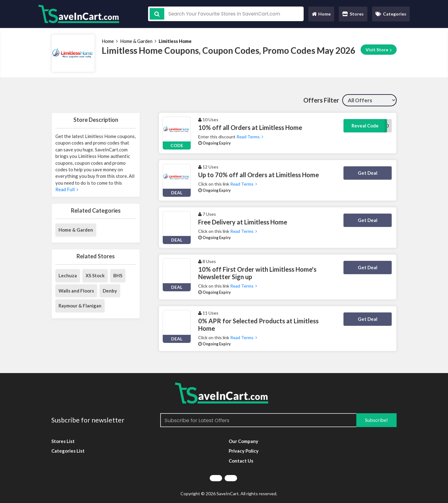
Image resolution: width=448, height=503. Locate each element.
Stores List (63, 441)
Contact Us (241, 461)
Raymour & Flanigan (80, 306)
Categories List (68, 451)
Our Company (243, 441)
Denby (110, 291)
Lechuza (68, 275)
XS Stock (95, 275)
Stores (353, 14)
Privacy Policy (244, 451)
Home (321, 15)
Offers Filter (321, 100)
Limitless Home (175, 41)
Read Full (67, 189)
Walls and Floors (76, 291)
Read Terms (249, 137)
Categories (391, 14)
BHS (118, 275)
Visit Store (379, 50)
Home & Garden (136, 41)
